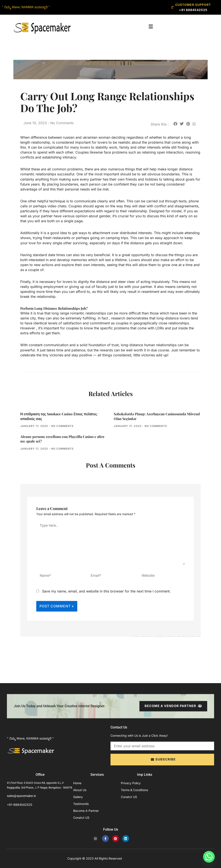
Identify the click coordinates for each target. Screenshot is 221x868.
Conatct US (81, 818)
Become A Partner (86, 811)
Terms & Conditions (134, 790)
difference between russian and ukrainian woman (70, 137)
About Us (80, 790)
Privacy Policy (131, 783)
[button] (151, 27)
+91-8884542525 (20, 805)
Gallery (78, 797)
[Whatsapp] (209, 857)
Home (77, 783)
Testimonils (81, 804)
